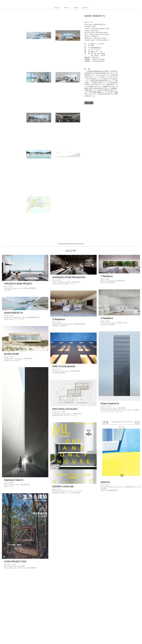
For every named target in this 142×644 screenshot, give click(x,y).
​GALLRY (71, 251)
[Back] (89, 103)
